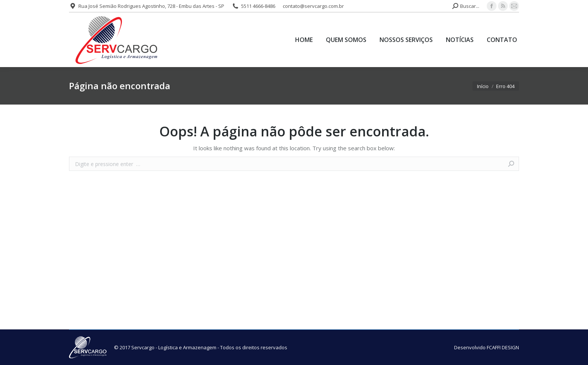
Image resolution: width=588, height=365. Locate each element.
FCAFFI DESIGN (503, 347)
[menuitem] (304, 40)
